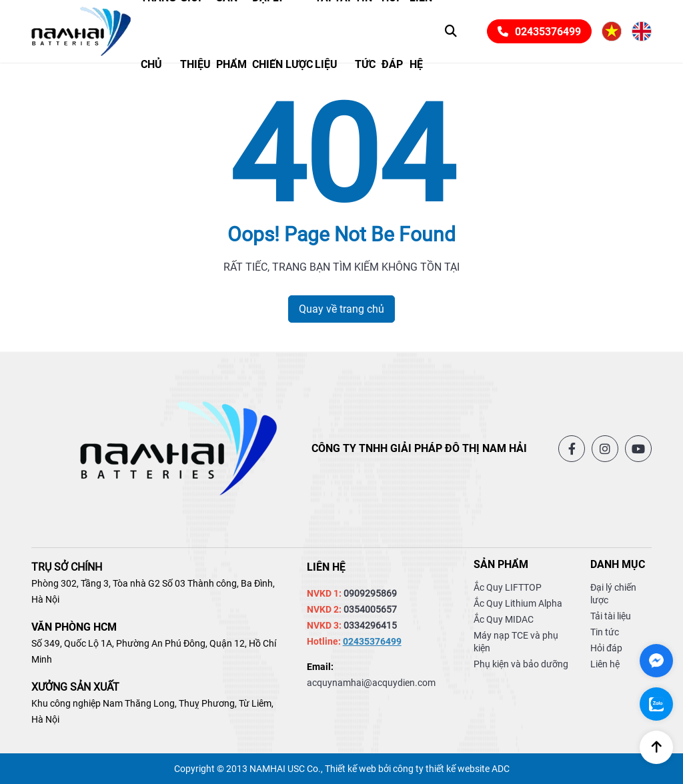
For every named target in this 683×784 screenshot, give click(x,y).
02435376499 (539, 32)
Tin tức (605, 632)
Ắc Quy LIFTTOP (508, 587)
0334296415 (370, 625)
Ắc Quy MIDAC (504, 619)
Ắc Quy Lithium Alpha (518, 603)
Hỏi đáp (606, 648)
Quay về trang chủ (341, 309)
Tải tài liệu (611, 616)
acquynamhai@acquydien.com (371, 683)
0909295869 (370, 593)
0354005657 (370, 609)
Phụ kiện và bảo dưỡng (521, 664)
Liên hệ (605, 664)
